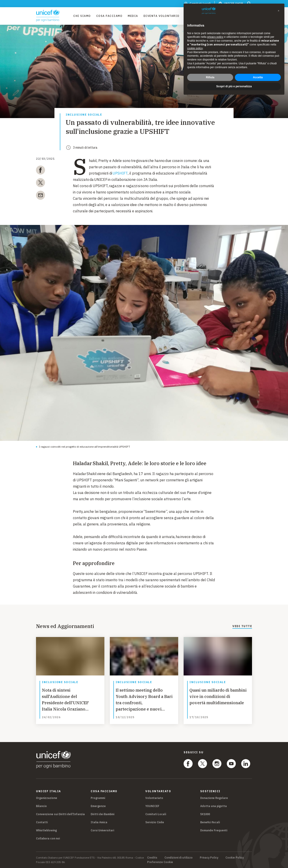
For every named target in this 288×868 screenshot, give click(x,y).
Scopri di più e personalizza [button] (234, 86)
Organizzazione (47, 798)
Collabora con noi (48, 838)
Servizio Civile (155, 822)
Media (133, 16)
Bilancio (41, 806)
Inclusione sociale (84, 115)
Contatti (42, 822)
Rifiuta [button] (210, 77)
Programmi (98, 798)
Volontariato (154, 798)
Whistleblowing (46, 830)
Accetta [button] (258, 77)
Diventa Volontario (162, 16)
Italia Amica (99, 822)
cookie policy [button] (195, 48)
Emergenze (98, 806)
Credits (152, 858)
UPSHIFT (120, 173)
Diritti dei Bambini (102, 814)
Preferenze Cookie (160, 862)
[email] (40, 196)
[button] (279, 11)
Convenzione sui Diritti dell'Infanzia (60, 814)
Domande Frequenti (214, 830)
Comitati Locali (156, 814)
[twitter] (40, 184)
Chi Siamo (82, 16)
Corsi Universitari (102, 830)
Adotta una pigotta (214, 806)
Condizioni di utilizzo (179, 858)
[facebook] (40, 171)
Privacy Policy (209, 858)
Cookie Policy (235, 858)
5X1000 (205, 814)
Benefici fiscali (210, 822)
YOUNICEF (152, 806)
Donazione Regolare (214, 798)
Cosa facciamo (109, 16)
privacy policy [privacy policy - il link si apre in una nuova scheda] (215, 37)
